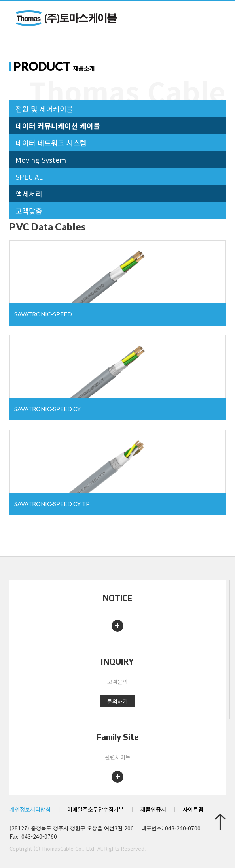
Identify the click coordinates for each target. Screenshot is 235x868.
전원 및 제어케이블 (44, 109)
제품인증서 (153, 809)
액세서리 (29, 194)
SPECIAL (29, 177)
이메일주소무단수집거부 (96, 809)
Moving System (41, 160)
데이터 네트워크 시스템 (51, 143)
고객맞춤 (29, 211)
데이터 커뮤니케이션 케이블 (58, 126)
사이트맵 (193, 809)
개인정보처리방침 (30, 809)
